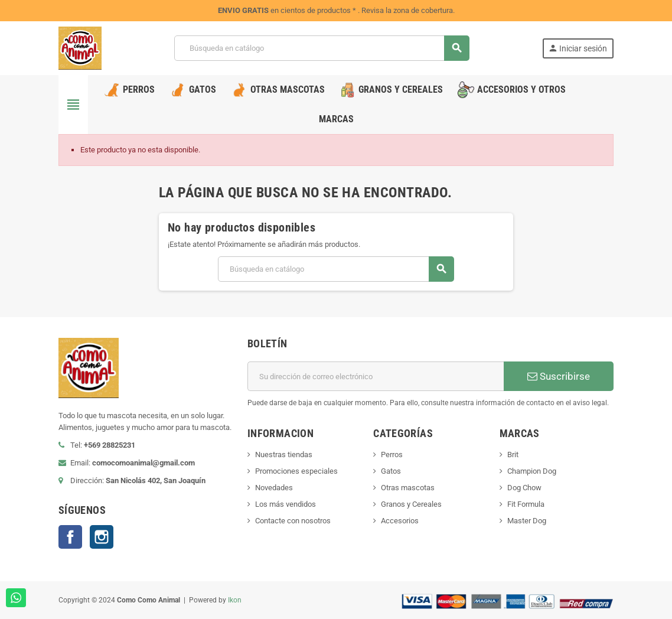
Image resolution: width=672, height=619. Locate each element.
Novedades (274, 488)
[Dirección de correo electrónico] (376, 376)
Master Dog (527, 521)
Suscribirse (559, 376)
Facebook (70, 537)
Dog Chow (524, 488)
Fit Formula (526, 504)
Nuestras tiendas (284, 455)
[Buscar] (322, 48)
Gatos (391, 471)
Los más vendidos (286, 504)
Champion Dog (532, 471)
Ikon (235, 600)
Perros (392, 455)
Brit (513, 455)
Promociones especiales (296, 471)
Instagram (102, 537)
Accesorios (400, 521)
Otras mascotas (408, 488)
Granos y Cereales (411, 504)
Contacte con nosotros (293, 521)
